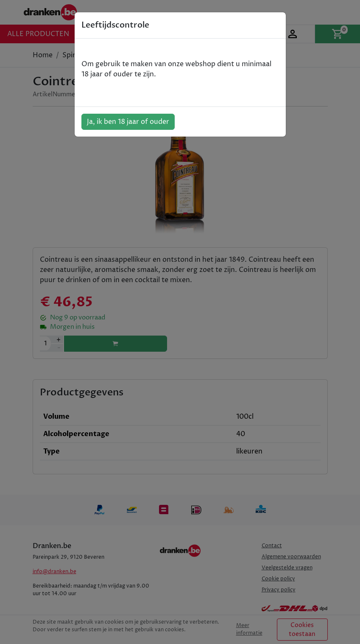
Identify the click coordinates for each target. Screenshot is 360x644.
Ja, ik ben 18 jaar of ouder (128, 122)
